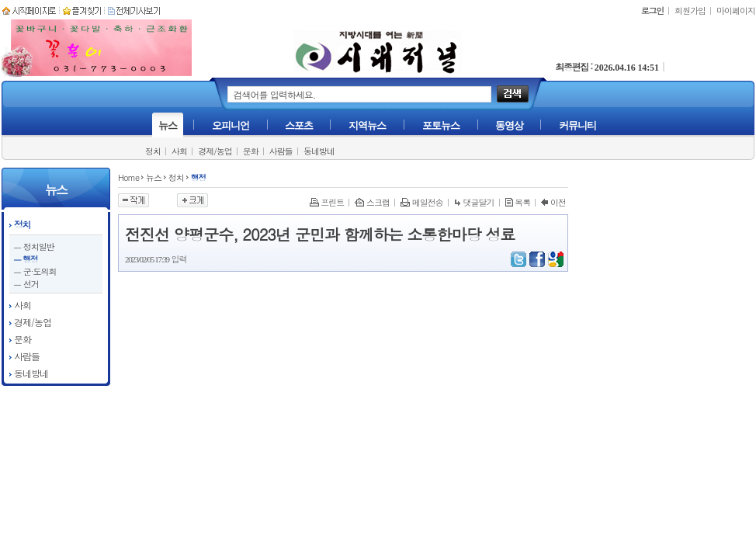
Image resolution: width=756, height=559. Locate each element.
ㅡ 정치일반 (34, 247)
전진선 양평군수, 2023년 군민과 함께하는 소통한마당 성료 (320, 234)
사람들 (281, 151)
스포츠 (299, 125)
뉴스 (168, 125)
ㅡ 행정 (25, 259)
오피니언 (231, 125)
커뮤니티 (577, 125)
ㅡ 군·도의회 (35, 271)
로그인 (652, 10)
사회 (179, 151)
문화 (251, 151)
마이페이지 (736, 10)
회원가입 (690, 10)
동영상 (509, 125)
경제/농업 (215, 151)
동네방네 (319, 151)
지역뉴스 (367, 125)
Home (128, 177)
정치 (153, 151)
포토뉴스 (441, 125)
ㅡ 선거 (26, 284)
